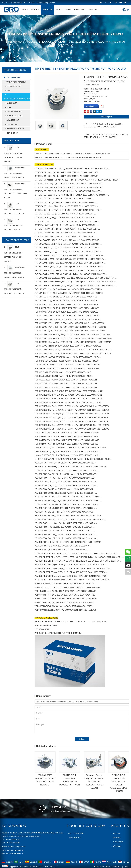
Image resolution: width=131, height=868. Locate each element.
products (48, 10)
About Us (35, 10)
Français (59, 862)
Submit (82, 739)
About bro (116, 833)
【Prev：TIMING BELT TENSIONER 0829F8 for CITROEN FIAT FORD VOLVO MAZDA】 (104, 125)
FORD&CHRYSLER (13, 112)
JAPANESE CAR (12, 120)
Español (31, 862)
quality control (117, 842)
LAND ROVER (11, 103)
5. (13, 224)
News (68, 10)
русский (7, 862)
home (25, 10)
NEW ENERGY (12, 133)
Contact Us (93, 10)
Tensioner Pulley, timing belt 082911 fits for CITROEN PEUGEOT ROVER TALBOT (94, 782)
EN (126, 10)
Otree (107, 867)
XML (127, 867)
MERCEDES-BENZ (13, 86)
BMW (7, 90)
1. (13, 154)
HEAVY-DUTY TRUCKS (14, 129)
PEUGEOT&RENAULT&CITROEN (45, 42)
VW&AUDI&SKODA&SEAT (15, 82)
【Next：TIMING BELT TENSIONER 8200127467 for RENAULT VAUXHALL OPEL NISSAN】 (106, 136)
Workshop (116, 838)
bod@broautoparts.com (17, 847)
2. (15, 172)
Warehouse (116, 846)
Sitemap (117, 867)
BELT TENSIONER (14, 78)
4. (14, 208)
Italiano (96, 862)
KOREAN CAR (11, 124)
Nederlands (110, 862)
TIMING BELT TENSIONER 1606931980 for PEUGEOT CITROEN (70, 780)
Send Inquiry (106, 117)
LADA (8, 107)
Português (45, 862)
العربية (19, 862)
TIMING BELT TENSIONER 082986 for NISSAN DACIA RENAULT (45, 780)
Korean (123, 862)
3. (15, 190)
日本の (84, 862)
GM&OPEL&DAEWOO (14, 116)
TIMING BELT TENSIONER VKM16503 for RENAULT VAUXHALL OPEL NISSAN (119, 783)
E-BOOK (59, 10)
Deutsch (72, 862)
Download (79, 10)
